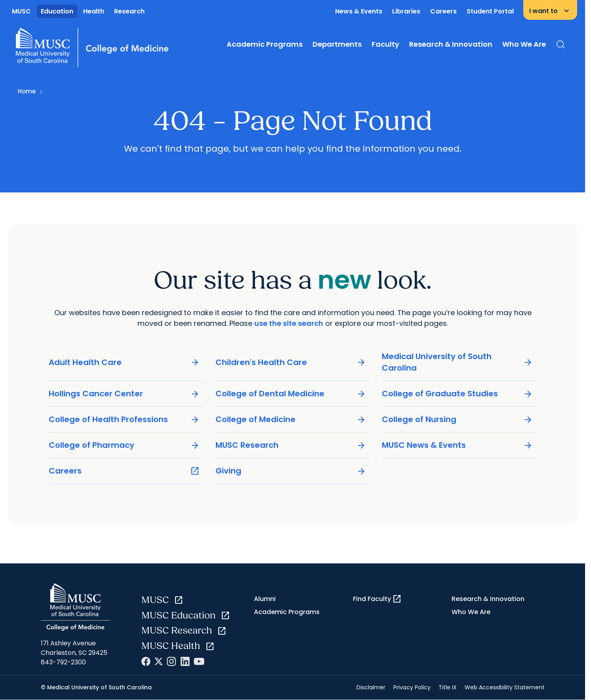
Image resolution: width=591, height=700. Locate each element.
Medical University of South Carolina (457, 362)
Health (94, 11)
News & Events (359, 11)
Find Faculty (377, 599)
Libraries (406, 11)
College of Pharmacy (124, 446)
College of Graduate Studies (457, 394)
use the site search (289, 324)
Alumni (265, 599)
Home (27, 91)
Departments (337, 44)
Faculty (385, 44)
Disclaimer (371, 687)
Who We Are (524, 44)
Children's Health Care (291, 362)
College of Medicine (291, 420)
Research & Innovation (451, 44)
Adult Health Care (124, 362)
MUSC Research (291, 446)
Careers (443, 11)
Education (57, 11)
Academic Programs (265, 44)
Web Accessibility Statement (505, 687)
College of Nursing (457, 420)
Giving (291, 471)
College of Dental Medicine (291, 394)
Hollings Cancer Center (124, 394)
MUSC (21, 11)
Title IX (448, 687)
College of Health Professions (124, 420)
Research (129, 11)
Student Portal (490, 11)
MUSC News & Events (457, 446)
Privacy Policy (412, 687)
